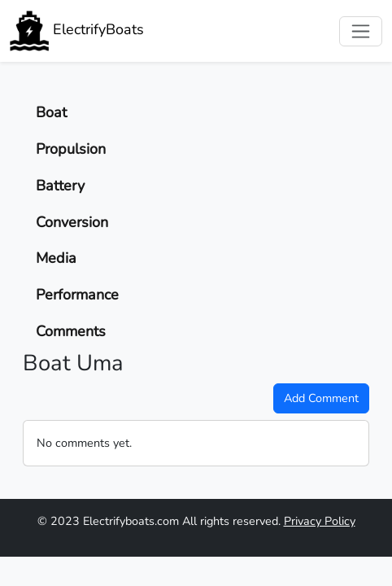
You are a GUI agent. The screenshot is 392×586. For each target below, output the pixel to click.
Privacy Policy (320, 521)
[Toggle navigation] (361, 31)
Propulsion (71, 149)
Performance (77, 295)
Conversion (72, 222)
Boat (51, 112)
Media (56, 258)
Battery (60, 186)
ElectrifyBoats (77, 31)
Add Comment (321, 398)
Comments (71, 331)
